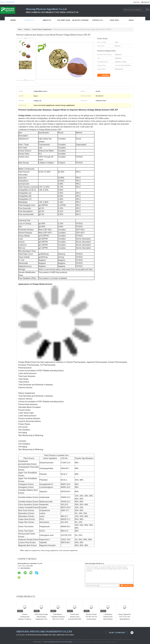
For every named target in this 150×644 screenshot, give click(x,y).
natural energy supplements (49, 551)
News (131, 20)
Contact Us (97, 20)
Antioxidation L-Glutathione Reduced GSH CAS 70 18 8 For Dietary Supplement (58, 619)
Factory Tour (64, 20)
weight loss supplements (32, 551)
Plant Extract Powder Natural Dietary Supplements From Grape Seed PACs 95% (41, 619)
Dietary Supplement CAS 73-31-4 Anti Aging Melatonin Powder (125, 618)
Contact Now (127, 586)
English (147, 2)
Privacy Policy (37, 642)
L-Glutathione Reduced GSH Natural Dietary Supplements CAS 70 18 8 (108, 619)
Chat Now (136, 2)
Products (30, 20)
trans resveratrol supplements (68, 551)
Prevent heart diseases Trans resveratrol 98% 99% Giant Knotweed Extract (75, 619)
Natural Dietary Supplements (42, 29)
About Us (47, 20)
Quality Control (81, 20)
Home (13, 20)
